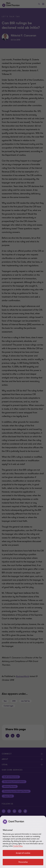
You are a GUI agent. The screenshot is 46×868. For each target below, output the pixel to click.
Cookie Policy (18, 846)
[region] (23, 842)
